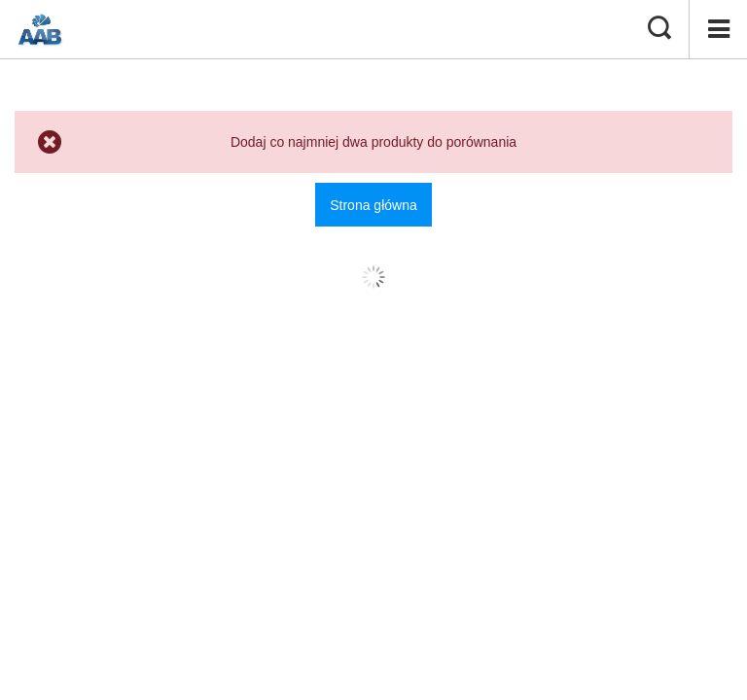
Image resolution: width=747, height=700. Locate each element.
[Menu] (718, 29)
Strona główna (373, 205)
